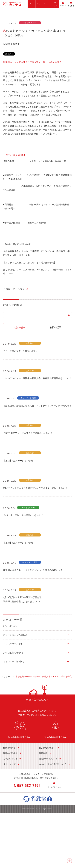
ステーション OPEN (15, 635)
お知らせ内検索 (13, 305)
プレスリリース (12, 644)
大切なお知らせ (13, 653)
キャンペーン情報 (14, 662)
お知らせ (10, 626)
